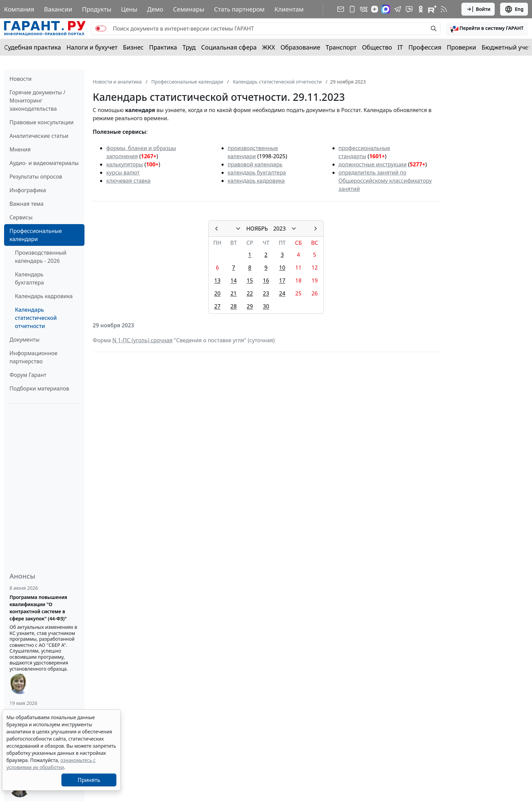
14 (233, 280)
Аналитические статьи (39, 136)
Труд (189, 47)
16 (266, 280)
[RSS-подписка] (444, 9)
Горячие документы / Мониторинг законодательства (37, 101)
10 (282, 268)
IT (400, 47)
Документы (24, 340)
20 (217, 293)
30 (266, 306)
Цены (129, 9)
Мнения (20, 149)
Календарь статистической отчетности (36, 318)
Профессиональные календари (36, 235)
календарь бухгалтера (257, 172)
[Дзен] (375, 9)
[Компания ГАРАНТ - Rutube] (432, 9)
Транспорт (341, 47)
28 (233, 306)
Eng (514, 9)
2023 (279, 229)
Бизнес (133, 47)
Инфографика (28, 190)
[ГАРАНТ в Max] (386, 9)
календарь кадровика (256, 181)
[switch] (101, 29)
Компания (19, 9)
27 (217, 306)
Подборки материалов (39, 388)
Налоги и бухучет (92, 47)
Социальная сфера (229, 47)
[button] (487, 29)
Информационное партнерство (33, 357)
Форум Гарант (28, 375)
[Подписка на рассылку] (341, 9)
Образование (300, 47)
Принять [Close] (89, 780)
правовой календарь (255, 164)
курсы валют (123, 172)
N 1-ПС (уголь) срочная (142, 340)
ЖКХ (269, 47)
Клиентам (289, 9)
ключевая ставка (128, 181)
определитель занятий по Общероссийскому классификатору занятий (385, 181)
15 (250, 280)
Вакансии (58, 9)
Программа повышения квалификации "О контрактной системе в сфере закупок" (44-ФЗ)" (38, 608)
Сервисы (21, 217)
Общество (377, 47)
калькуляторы (125, 164)
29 (250, 306)
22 (250, 293)
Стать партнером (239, 9)
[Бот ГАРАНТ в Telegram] (409, 9)
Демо (155, 9)
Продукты (97, 9)
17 (282, 280)
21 (233, 293)
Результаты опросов (36, 177)
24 (282, 293)
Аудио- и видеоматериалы (44, 163)
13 (217, 280)
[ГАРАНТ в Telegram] (398, 9)
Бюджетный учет (506, 47)
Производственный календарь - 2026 (41, 257)
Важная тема (27, 204)
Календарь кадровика (44, 296)
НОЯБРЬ (257, 229)
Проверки (462, 47)
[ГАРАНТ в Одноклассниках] (421, 9)
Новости (21, 79)
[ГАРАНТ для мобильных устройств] (352, 9)
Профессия (425, 47)
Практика (163, 47)
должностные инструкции (373, 164)
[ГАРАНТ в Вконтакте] (364, 9)
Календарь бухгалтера (29, 278)
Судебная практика (33, 47)
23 (266, 293)
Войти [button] (478, 9)
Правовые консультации (42, 122)
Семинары (189, 9)
